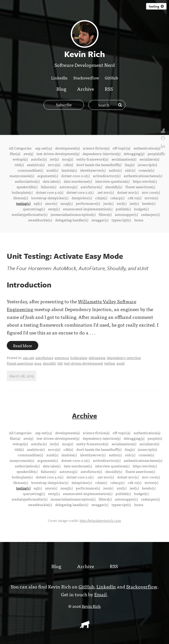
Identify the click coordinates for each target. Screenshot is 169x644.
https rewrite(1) (145, 181)
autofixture (44, 358)
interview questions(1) (112, 181)
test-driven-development (83, 363)
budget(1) (141, 209)
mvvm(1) (151, 198)
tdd (60, 363)
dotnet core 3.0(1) (49, 192)
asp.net (29, 358)
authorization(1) (27, 181)
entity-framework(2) (92, 159)
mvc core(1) (151, 192)
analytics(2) (36, 165)
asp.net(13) (44, 148)
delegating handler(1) (72, 220)
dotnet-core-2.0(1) (75, 176)
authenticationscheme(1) (143, 176)
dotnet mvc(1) (128, 192)
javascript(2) (147, 165)
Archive (86, 89)
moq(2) (67, 159)
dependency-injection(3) (102, 154)
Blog (61, 89)
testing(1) (23, 203)
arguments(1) (48, 176)
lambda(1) (69, 170)
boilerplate (79, 358)
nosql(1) (66, 203)
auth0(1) (115, 170)
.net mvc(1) (105, 192)
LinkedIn (59, 78)
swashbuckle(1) (40, 220)
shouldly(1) (114, 187)
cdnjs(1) (101, 198)
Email (100, 594)
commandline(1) (30, 170)
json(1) (108, 203)
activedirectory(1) (107, 176)
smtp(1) (54, 209)
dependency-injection (124, 358)
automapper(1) (126, 214)
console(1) (146, 170)
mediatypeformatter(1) (29, 214)
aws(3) (28, 154)
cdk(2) (68, 165)
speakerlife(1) (27, 187)
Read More (23, 345)
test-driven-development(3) (58, 154)
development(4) (67, 148)
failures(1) (48, 187)
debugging (97, 358)
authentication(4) (147, 148)
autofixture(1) (91, 187)
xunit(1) (52, 170)
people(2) (155, 154)
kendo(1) (149, 203)
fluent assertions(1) (140, 187)
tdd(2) (19, 165)
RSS (109, 89)
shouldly (49, 363)
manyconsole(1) (22, 176)
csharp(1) (117, 198)
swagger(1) (100, 220)
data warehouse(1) (78, 181)
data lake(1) (52, 181)
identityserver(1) (93, 170)
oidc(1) (130, 170)
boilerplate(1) (22, 192)
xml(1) (122, 203)
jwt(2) (54, 159)
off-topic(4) (121, 148)
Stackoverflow (86, 78)
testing (110, 363)
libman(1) (21, 198)
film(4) (15, 154)
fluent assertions (20, 363)
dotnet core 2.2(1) (80, 192)
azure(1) (51, 203)
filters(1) (105, 214)
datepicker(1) (82, 198)
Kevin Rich (91, 606)
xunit (121, 363)
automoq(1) (68, 187)
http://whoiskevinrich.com (100, 520)
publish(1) (123, 209)
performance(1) (88, 203)
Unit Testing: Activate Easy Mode (65, 256)
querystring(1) (34, 209)
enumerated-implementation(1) (88, 209)
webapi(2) (20, 159)
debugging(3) (134, 154)
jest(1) (134, 203)
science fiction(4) (96, 148)
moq (38, 363)
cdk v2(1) (134, 198)
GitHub (111, 78)
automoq (62, 358)
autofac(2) (39, 159)
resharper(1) (150, 214)
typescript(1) (121, 220)
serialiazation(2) (124, 159)
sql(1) (38, 203)
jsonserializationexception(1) (73, 214)
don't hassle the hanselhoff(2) (99, 165)
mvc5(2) (54, 165)
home (139, 220)
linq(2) (130, 165)
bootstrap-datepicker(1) (50, 198)
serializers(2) (149, 159)
